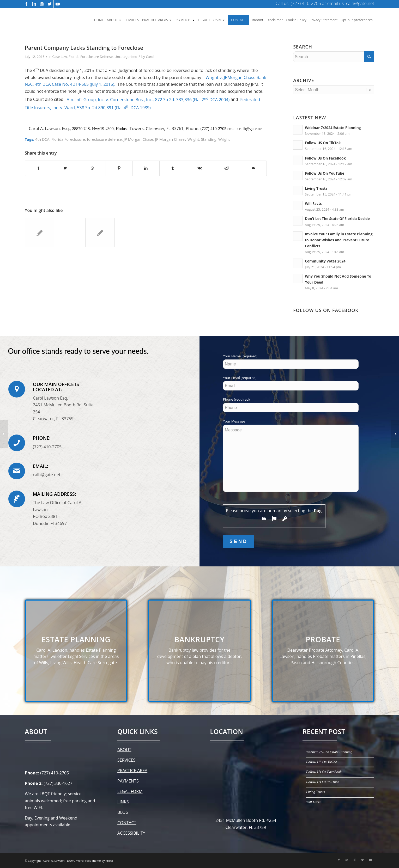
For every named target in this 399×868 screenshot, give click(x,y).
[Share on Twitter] (65, 168)
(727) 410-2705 (55, 773)
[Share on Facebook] (38, 168)
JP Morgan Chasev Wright (177, 139)
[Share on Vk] (199, 168)
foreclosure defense (104, 139)
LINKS (123, 802)
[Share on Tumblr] (173, 168)
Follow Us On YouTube (325, 173)
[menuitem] (99, 20)
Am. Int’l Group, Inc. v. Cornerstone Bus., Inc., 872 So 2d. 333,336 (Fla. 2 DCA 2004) (148, 100)
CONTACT (127, 823)
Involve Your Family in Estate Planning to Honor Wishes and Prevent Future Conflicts (339, 240)
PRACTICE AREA (132, 771)
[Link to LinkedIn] (34, 4)
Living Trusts (316, 188)
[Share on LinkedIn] (146, 168)
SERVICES (126, 760)
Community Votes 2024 (325, 261)
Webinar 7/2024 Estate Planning (333, 128)
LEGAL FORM (130, 791)
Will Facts (313, 203)
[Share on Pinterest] (119, 168)
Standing (209, 139)
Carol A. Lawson (54, 861)
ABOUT (124, 750)
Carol (150, 57)
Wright (224, 139)
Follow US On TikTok (323, 143)
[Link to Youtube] (58, 4)
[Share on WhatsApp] (92, 168)
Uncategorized (126, 57)
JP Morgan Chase (138, 139)
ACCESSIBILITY (132, 833)
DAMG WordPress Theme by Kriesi (90, 861)
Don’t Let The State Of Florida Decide (337, 219)
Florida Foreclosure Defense (91, 57)
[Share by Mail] (253, 168)
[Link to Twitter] (50, 4)
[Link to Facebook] (26, 4)
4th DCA (42, 139)
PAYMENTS (128, 781)
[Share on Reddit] (226, 168)
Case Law (60, 57)
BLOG (123, 812)
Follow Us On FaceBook (325, 158)
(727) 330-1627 (58, 783)
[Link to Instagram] (42, 4)
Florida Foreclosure (68, 139)
